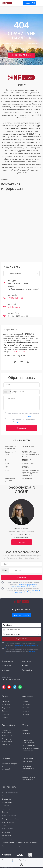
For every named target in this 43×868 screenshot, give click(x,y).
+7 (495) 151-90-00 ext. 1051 (22, 534)
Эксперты (26, 666)
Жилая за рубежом (8, 822)
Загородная (6, 704)
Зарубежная (6, 708)
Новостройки (6, 836)
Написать (22, 542)
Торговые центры (8, 809)
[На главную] (7, 3)
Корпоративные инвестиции (12, 846)
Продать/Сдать (9, 725)
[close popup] (22, 865)
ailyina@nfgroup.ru (22, 537)
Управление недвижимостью (28, 767)
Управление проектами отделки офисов (30, 778)
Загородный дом (7, 736)
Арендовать (28, 696)
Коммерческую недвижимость (7, 740)
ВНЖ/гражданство (29, 745)
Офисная (5, 711)
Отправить (22, 428)
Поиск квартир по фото (10, 764)
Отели (4, 825)
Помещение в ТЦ (8, 744)
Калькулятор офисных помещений (9, 768)
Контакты (6, 670)
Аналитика (26, 661)
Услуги (25, 725)
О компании (7, 661)
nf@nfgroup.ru (14, 307)
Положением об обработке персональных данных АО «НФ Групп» (24, 585)
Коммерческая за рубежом (11, 819)
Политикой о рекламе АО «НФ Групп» (28, 423)
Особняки (5, 812)
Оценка (25, 730)
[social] (15, 362)
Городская (5, 701)
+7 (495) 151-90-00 (15, 298)
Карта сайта (27, 670)
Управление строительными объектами (32, 773)
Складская (5, 714)
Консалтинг (7, 666)
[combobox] (7, 392)
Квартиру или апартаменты (6, 731)
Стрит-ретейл (6, 799)
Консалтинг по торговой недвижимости (31, 750)
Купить (5, 696)
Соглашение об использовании (22, 862)
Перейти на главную (22, 55)
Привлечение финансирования (28, 741)
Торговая (5, 717)
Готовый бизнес (7, 802)
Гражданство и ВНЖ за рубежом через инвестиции (19, 843)
